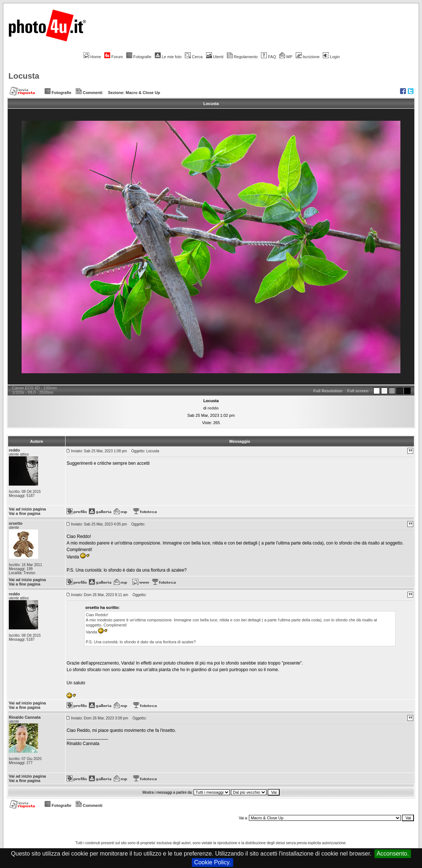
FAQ (268, 57)
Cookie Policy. (212, 862)
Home (92, 57)
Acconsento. (393, 854)
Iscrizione (308, 57)
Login (331, 57)
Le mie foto (168, 57)
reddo (213, 408)
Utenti (215, 57)
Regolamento (242, 57)
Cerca (194, 57)
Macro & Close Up (143, 93)
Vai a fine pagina (25, 513)
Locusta (24, 76)
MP (286, 57)
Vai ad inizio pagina (27, 509)
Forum (114, 57)
